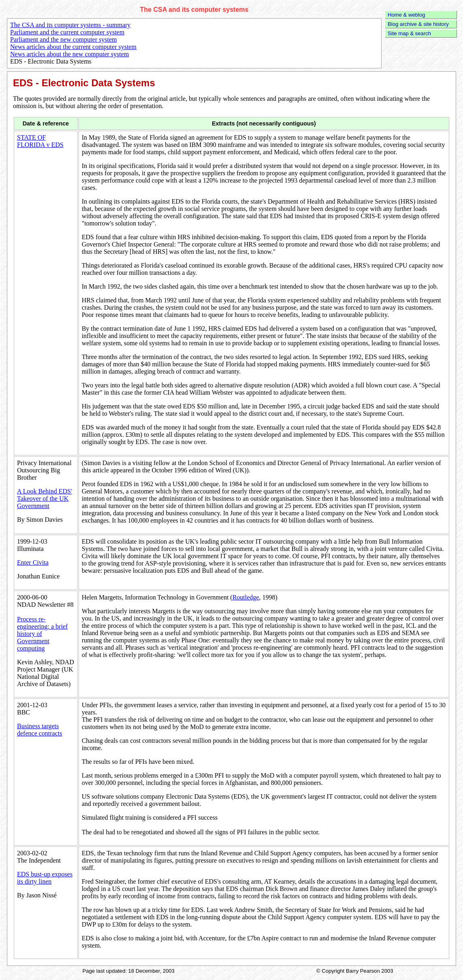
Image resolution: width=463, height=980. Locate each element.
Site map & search (409, 33)
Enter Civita (33, 562)
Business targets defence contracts (39, 730)
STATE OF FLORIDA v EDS (40, 141)
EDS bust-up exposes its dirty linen (45, 878)
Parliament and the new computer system (63, 39)
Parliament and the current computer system (67, 32)
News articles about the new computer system (69, 54)
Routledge (246, 597)
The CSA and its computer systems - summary (70, 25)
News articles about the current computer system (73, 47)
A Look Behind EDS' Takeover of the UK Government (45, 499)
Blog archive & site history (418, 24)
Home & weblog (406, 15)
